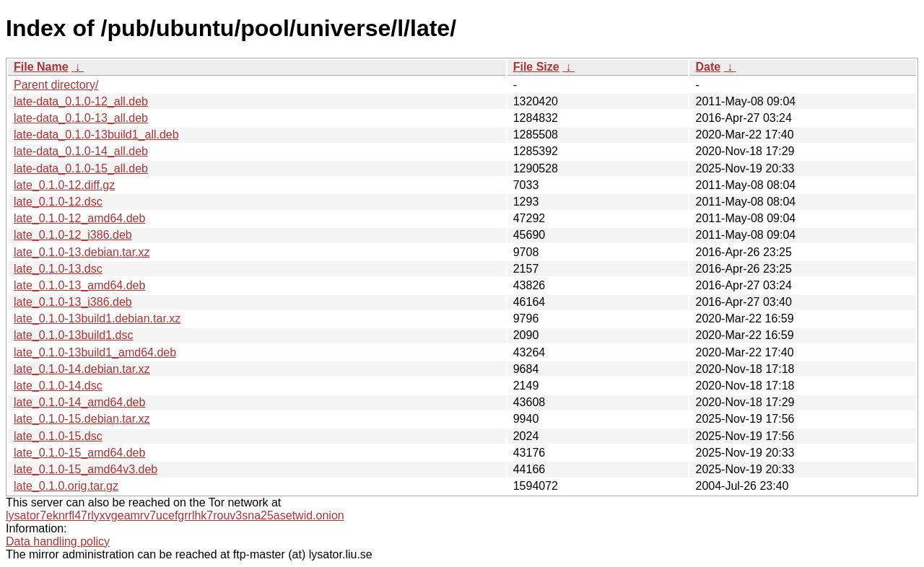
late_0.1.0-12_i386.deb (73, 235)
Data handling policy (58, 541)
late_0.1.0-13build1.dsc (73, 335)
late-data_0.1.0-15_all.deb (81, 168)
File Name (41, 67)
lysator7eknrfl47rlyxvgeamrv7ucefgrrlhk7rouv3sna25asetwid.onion (175, 515)
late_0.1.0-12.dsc (58, 202)
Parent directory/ (56, 85)
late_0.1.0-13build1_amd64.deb (95, 352)
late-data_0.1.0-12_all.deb (81, 101)
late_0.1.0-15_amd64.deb (79, 453)
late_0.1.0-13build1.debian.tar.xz (97, 318)
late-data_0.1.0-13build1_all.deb (96, 135)
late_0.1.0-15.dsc (58, 436)
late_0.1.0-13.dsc (58, 269)
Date (708, 67)
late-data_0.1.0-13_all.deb (81, 118)
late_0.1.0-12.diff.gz (64, 185)
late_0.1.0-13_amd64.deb (79, 285)
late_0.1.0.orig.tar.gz (66, 486)
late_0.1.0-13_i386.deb (73, 302)
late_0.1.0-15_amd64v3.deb (86, 469)
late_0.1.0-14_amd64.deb (79, 402)
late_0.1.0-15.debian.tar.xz (82, 419)
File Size (536, 67)
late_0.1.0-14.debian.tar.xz (82, 369)
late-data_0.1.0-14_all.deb (81, 151)
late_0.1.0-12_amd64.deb (79, 218)
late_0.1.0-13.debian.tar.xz (82, 252)
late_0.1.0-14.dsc (58, 386)
